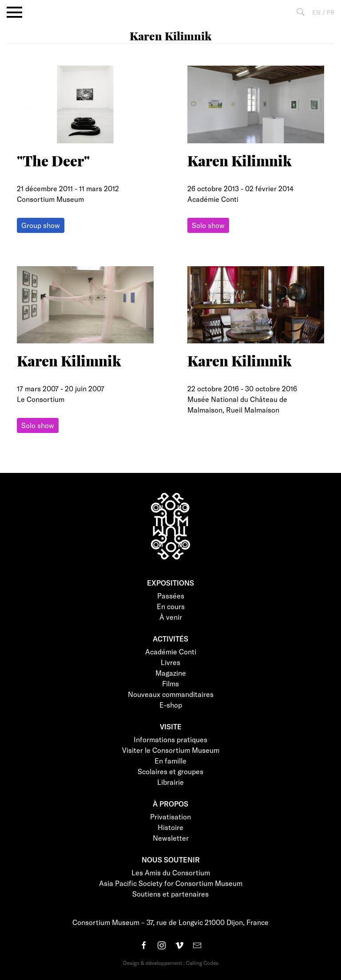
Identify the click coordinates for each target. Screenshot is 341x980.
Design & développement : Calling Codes (171, 963)
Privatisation (170, 817)
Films (170, 683)
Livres (170, 662)
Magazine (171, 673)
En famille (170, 761)
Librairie (170, 782)
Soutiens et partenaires (170, 894)
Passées (171, 596)
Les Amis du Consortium (171, 872)
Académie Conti (171, 651)
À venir (171, 617)
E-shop (171, 705)
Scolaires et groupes (170, 771)
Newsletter (171, 838)
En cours (171, 606)
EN (316, 12)
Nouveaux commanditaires (171, 694)
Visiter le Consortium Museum (171, 750)
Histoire (170, 827)
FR (331, 12)
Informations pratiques (170, 739)
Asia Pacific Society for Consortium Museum (171, 883)
